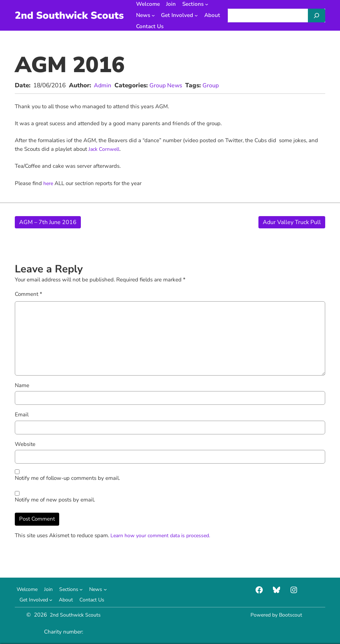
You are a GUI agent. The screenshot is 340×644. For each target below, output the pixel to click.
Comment (29, 294)
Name (22, 385)
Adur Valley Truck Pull (290, 222)
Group (214, 85)
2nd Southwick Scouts (71, 15)
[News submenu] (157, 15)
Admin (103, 85)
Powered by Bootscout (276, 615)
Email (22, 415)
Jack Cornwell (105, 149)
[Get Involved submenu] (200, 15)
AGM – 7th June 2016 (49, 222)
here (49, 183)
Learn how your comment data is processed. (164, 535)
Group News (168, 85)
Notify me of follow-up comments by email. (67, 478)
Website (25, 444)
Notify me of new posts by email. (55, 500)
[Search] (317, 16)
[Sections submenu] (211, 4)
